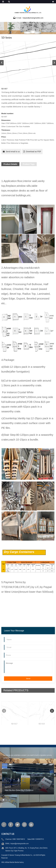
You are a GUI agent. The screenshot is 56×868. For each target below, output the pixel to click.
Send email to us (13, 152)
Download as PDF (34, 152)
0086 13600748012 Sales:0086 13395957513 (28, 848)
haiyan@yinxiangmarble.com (20, 852)
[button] (54, 63)
